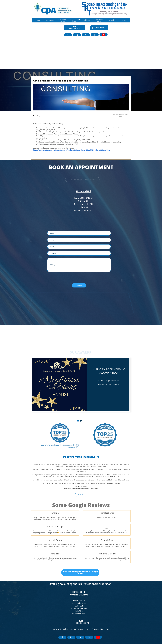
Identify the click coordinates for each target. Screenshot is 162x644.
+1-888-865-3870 (81, 623)
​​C (80, 620)
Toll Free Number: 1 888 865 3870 (82, 179)
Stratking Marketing (100, 629)
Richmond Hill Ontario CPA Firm (79, 593)
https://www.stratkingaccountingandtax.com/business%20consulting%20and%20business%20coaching (71, 150)
